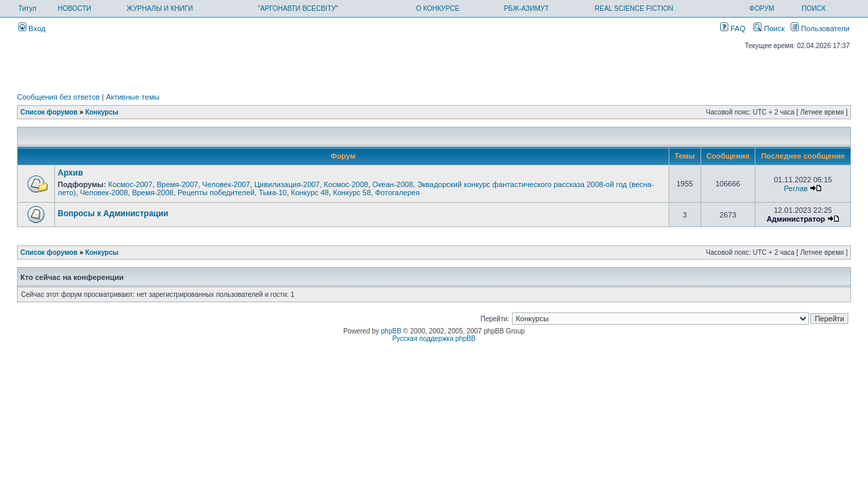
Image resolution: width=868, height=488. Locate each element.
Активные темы (133, 97)
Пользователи (820, 28)
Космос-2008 (346, 184)
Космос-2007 (130, 184)
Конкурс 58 (352, 192)
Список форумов (49, 112)
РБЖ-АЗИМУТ (526, 8)
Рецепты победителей (216, 192)
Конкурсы (102, 112)
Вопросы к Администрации (113, 213)
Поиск (769, 28)
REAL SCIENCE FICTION (634, 8)
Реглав (796, 188)
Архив (70, 173)
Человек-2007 (226, 184)
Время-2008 (153, 192)
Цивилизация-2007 (287, 184)
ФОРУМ (762, 8)
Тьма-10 (273, 192)
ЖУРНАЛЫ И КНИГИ (160, 8)
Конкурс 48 (310, 192)
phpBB (391, 331)
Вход (32, 28)
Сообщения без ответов (58, 97)
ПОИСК (813, 8)
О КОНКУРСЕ (437, 8)
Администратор (795, 219)
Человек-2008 (104, 192)
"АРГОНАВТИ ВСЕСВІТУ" (298, 8)
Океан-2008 (393, 184)
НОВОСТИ (74, 8)
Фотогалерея (397, 192)
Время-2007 (177, 184)
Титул (27, 8)
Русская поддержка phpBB (434, 339)
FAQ (733, 28)
